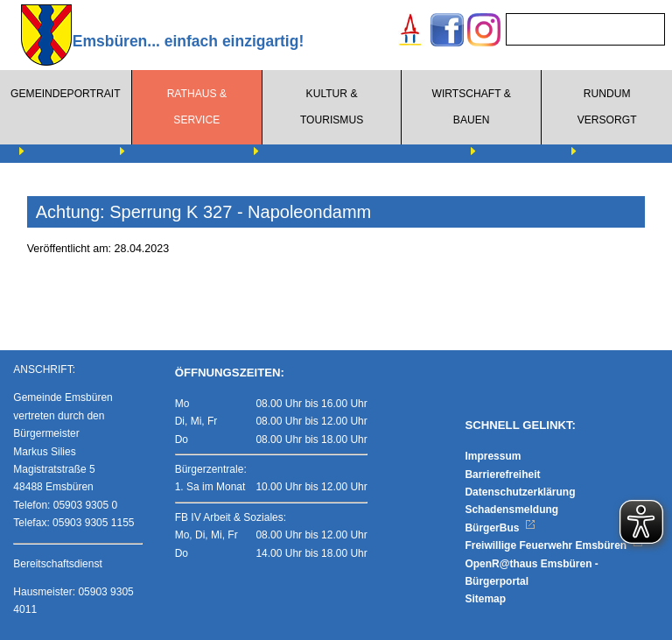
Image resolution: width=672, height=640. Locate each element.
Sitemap (485, 599)
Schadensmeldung (511, 510)
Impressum (493, 456)
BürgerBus (500, 528)
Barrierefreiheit (502, 475)
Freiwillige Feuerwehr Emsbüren (554, 545)
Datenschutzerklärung (520, 492)
